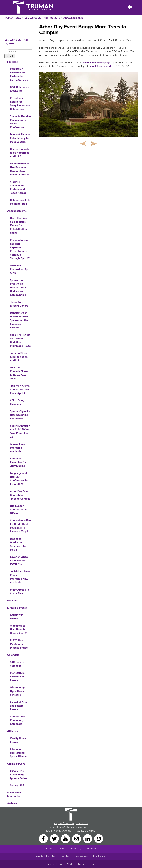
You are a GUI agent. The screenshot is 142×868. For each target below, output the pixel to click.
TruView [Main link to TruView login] (91, 849)
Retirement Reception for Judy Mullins (18, 462)
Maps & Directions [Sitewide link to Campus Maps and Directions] (64, 823)
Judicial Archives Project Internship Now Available (20, 577)
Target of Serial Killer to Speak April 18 (19, 357)
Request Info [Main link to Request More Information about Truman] (55, 864)
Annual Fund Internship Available (18, 448)
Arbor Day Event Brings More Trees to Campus (20, 495)
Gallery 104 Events (17, 617)
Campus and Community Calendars (17, 720)
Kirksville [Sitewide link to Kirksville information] (78, 831)
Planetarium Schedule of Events (17, 677)
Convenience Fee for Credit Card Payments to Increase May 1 (20, 526)
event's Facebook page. (97, 63)
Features (12, 62)
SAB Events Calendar (17, 664)
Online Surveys (16, 764)
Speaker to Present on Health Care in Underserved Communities (19, 288)
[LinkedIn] (88, 838)
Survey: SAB (17, 785)
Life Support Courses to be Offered (18, 510)
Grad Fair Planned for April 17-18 (20, 269)
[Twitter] (55, 838)
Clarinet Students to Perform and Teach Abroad (18, 187)
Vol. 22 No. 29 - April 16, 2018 (42, 18)
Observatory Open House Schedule (17, 691)
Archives (12, 803)
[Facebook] (44, 838)
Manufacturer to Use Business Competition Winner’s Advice (20, 169)
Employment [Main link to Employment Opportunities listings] (100, 856)
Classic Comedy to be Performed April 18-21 (20, 153)
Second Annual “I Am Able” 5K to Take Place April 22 (20, 431)
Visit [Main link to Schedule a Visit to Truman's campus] (70, 864)
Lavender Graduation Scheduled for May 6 (18, 544)
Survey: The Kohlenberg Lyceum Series (18, 775)
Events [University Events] (62, 849)
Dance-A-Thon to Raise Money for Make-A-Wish (20, 138)
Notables (13, 601)
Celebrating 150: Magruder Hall (20, 202)
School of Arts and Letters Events (18, 706)
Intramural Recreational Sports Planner (19, 753)
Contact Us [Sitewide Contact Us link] (82, 823)
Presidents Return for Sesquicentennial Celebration (20, 104)
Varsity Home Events (18, 740)
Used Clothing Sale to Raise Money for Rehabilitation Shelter (18, 225)
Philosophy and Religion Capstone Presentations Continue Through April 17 (20, 249)
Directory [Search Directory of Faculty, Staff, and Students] (76, 849)
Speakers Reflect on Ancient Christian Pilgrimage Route (20, 340)
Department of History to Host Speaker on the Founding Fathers (19, 320)
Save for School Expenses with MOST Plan (19, 561)
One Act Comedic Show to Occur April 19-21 (19, 373)
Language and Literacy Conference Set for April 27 (19, 479)
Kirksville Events (17, 608)
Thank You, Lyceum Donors (19, 304)
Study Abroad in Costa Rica (20, 592)
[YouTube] (66, 838)
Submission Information (14, 794)
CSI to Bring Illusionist (17, 402)
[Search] (20, 52)
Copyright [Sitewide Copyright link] (54, 827)
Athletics (13, 731)
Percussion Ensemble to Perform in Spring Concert (19, 74)
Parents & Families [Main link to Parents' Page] (45, 856)
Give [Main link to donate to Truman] (92, 864)
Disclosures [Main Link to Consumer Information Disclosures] (81, 856)
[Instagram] (77, 838)
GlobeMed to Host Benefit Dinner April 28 (19, 629)
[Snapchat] (99, 838)
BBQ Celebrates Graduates (20, 89)
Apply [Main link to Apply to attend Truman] (81, 864)
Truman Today (13, 18)
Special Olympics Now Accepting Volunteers (20, 415)
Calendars (13, 655)
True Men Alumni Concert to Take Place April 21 (20, 390)
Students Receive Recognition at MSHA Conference (20, 122)
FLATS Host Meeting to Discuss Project (19, 644)
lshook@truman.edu (100, 66)
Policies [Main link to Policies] (65, 856)
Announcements (73, 18)
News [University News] (49, 849)
